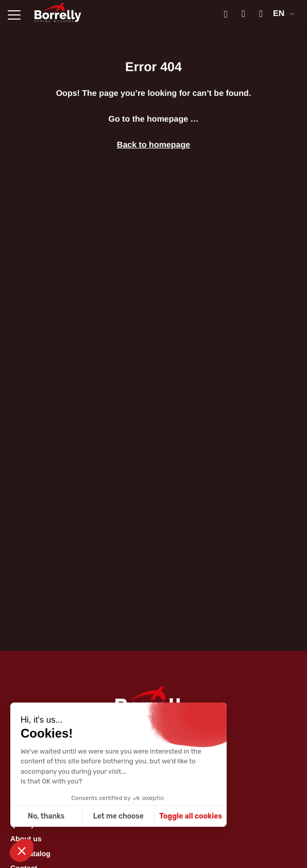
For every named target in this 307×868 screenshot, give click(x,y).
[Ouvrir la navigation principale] (14, 14)
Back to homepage (153, 145)
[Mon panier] (261, 14)
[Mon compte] (243, 14)
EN (283, 14)
